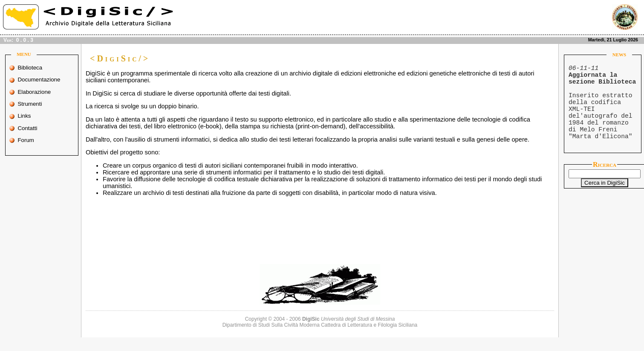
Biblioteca (33, 68)
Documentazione (36, 80)
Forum (33, 140)
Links (33, 116)
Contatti (33, 128)
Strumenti (33, 104)
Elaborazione (35, 92)
